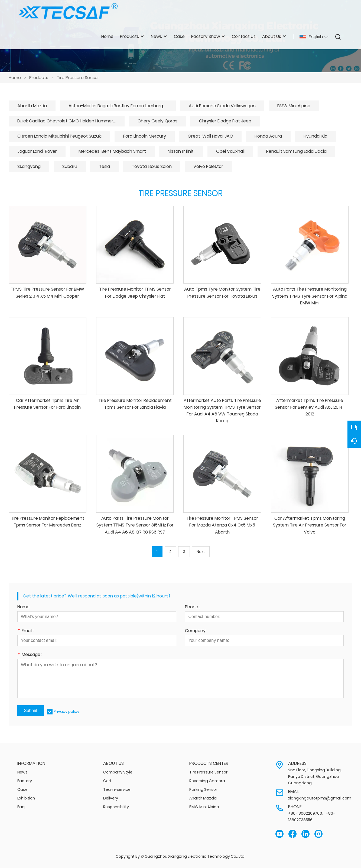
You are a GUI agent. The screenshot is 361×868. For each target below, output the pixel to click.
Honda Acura (268, 136)
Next (201, 552)
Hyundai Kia (316, 136)
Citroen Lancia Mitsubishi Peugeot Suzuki (59, 136)
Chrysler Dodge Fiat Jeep (225, 121)
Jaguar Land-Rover (37, 151)
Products (39, 78)
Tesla (104, 166)
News (22, 772)
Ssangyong (29, 166)
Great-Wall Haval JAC (210, 136)
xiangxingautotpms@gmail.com (320, 798)
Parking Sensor (203, 789)
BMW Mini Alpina (294, 106)
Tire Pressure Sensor (78, 78)
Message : (30, 655)
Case (22, 789)
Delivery (111, 798)
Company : (196, 631)
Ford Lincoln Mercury (145, 136)
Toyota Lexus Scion (152, 166)
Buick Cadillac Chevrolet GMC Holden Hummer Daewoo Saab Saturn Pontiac (71, 121)
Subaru (70, 166)
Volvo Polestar (208, 166)
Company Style (118, 772)
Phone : (193, 607)
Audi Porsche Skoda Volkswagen (222, 106)
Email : (26, 631)
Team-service (117, 789)
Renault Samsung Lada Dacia (296, 151)
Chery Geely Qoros (157, 121)
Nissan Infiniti (181, 151)
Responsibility (116, 807)
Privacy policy (66, 711)
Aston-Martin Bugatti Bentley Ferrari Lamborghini (119, 106)
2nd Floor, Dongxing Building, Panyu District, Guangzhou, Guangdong (315, 776)
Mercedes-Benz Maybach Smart (112, 151)
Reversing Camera (207, 781)
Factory (25, 781)
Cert (107, 781)
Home (15, 78)
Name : (24, 607)
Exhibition (26, 798)
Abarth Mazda (32, 106)
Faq (21, 807)
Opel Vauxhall (230, 151)
